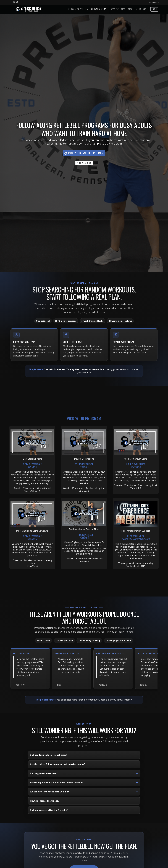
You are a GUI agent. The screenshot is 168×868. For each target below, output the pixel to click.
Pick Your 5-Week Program (84, 153)
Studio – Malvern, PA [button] (78, 9)
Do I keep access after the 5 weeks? (49, 810)
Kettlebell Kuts (118, 9)
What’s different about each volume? (49, 792)
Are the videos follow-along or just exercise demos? (57, 764)
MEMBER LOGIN (84, 163)
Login (154, 9)
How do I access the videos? (45, 801)
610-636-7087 (154, 2)
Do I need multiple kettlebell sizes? (49, 755)
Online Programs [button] (99, 9)
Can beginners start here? (44, 773)
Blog (130, 9)
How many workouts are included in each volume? (56, 782)
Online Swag (141, 9)
